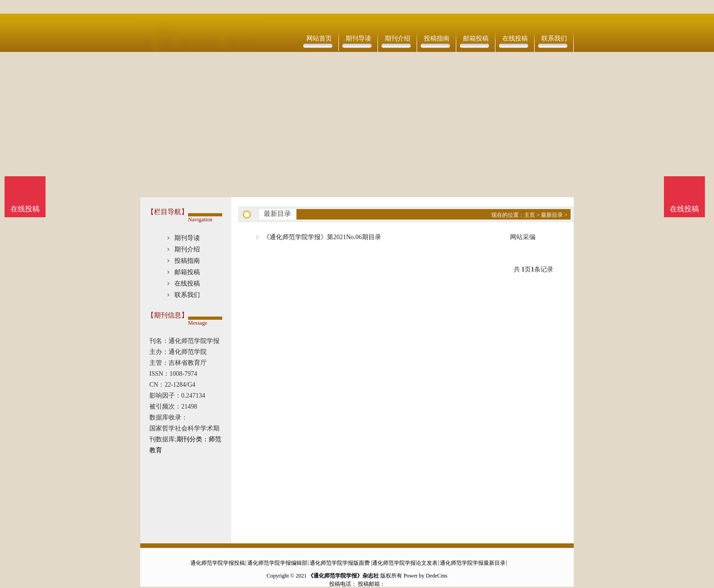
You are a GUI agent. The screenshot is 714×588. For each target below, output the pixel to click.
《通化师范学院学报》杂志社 (343, 576)
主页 (530, 215)
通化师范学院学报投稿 (218, 563)
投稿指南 (437, 38)
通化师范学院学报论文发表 (405, 563)
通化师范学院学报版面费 (340, 563)
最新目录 (552, 215)
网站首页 (319, 38)
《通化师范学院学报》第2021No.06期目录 (322, 237)
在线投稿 (515, 38)
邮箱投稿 (476, 38)
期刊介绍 (398, 38)
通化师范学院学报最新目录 (473, 563)
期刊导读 (358, 38)
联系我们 (554, 38)
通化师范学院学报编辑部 (277, 563)
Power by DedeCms (425, 576)
